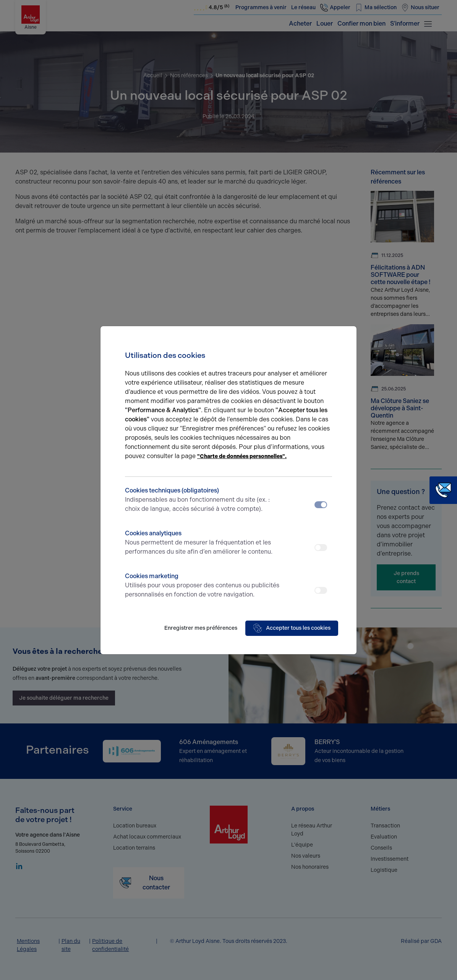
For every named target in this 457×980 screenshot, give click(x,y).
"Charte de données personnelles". (242, 456)
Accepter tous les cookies (292, 628)
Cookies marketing (203, 586)
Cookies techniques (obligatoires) (203, 500)
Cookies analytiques (203, 543)
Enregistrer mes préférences (201, 628)
